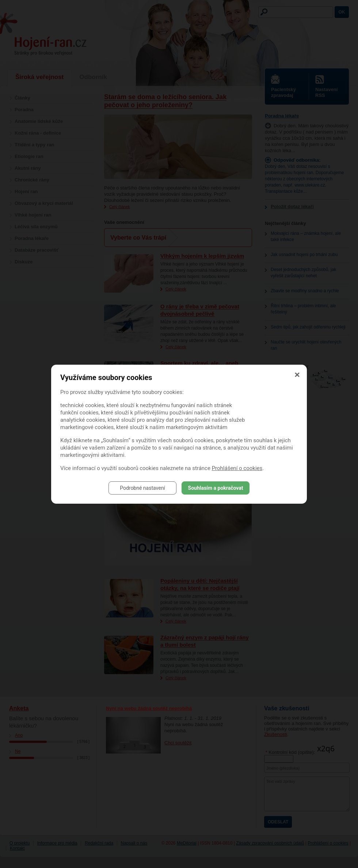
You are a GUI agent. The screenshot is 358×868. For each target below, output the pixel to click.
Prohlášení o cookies (237, 468)
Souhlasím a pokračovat (216, 488)
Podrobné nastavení (142, 488)
